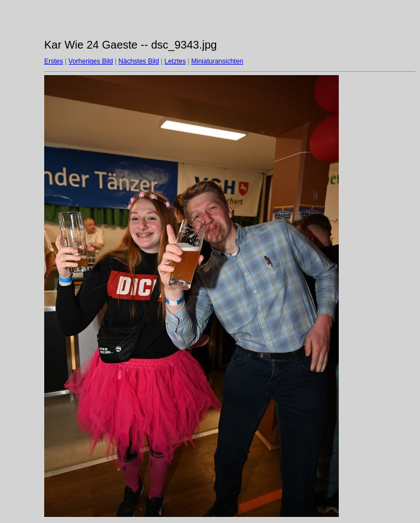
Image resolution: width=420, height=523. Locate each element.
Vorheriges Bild (91, 61)
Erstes (54, 61)
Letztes (175, 61)
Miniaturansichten (217, 61)
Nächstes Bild (138, 61)
